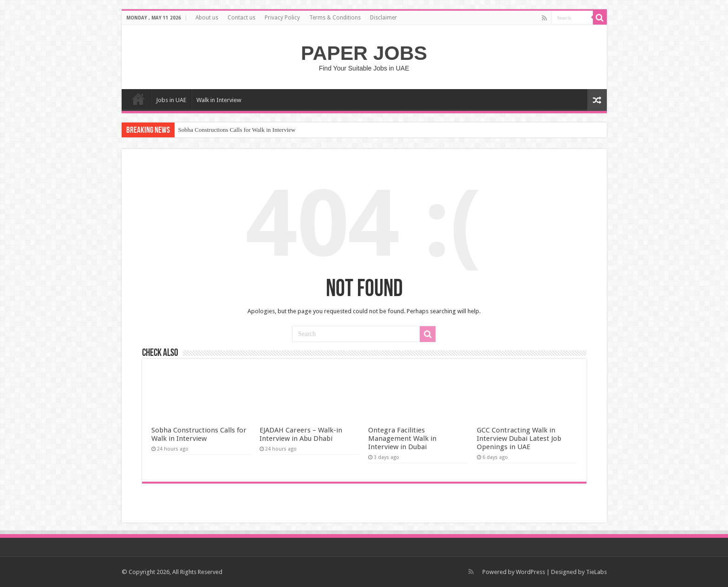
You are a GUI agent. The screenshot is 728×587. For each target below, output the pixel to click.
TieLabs (596, 572)
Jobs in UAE (171, 100)
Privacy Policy (282, 18)
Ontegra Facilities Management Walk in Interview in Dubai (402, 439)
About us (207, 18)
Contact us (241, 18)
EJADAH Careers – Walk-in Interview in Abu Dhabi (301, 434)
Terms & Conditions (335, 18)
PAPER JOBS (364, 53)
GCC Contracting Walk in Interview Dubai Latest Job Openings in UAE (519, 439)
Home (138, 99)
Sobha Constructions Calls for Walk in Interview (237, 130)
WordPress (530, 572)
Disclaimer (383, 18)
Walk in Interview (219, 100)
